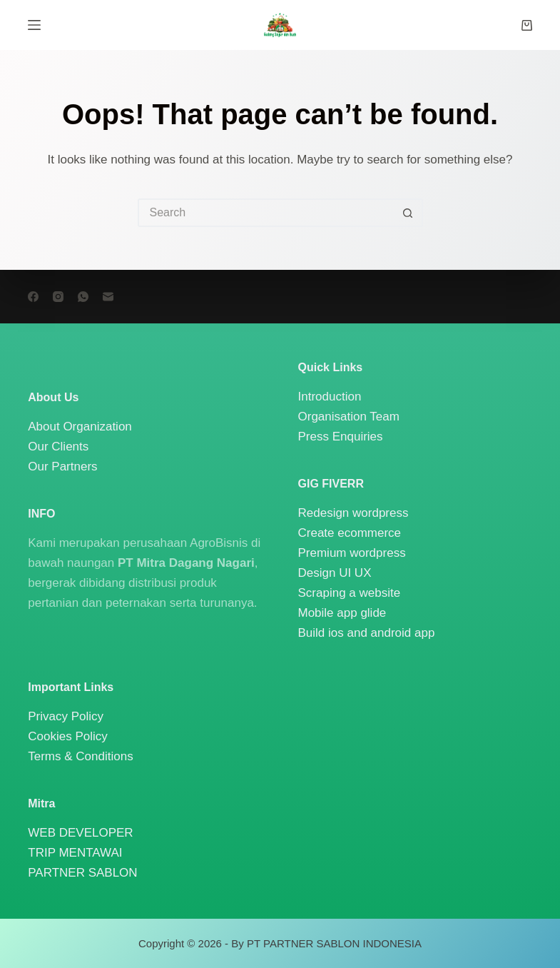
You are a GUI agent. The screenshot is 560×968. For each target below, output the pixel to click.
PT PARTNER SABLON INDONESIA (334, 943)
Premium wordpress (352, 553)
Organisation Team (349, 417)
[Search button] (409, 213)
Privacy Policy (66, 716)
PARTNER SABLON (82, 873)
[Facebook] (33, 297)
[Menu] (34, 25)
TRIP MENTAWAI (75, 853)
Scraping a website (350, 593)
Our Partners (62, 467)
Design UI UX (335, 573)
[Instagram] (58, 297)
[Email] (108, 297)
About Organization (80, 427)
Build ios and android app (367, 633)
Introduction (330, 397)
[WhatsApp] (83, 297)
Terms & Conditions (80, 756)
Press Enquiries (341, 437)
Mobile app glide (342, 613)
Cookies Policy (68, 736)
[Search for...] (266, 213)
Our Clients (58, 447)
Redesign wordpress (353, 513)
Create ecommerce (350, 533)
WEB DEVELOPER (80, 833)
